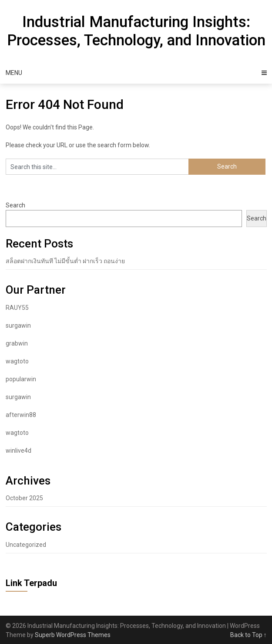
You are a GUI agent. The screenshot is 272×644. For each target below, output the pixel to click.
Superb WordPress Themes (73, 635)
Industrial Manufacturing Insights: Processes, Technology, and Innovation (136, 31)
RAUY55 (17, 308)
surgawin (18, 325)
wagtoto (17, 361)
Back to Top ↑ (248, 635)
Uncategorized (26, 545)
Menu (14, 73)
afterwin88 (21, 415)
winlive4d (18, 451)
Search (15, 205)
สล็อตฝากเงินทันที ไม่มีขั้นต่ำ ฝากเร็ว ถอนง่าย (65, 261)
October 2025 (24, 498)
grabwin (17, 343)
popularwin (21, 379)
